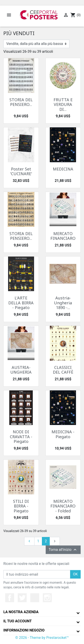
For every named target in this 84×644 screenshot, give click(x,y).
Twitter (22, 598)
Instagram (47, 598)
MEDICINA (63, 169)
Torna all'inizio (63, 550)
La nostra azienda (21, 612)
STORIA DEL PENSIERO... (21, 102)
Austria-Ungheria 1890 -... (63, 303)
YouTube (35, 598)
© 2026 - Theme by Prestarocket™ (42, 638)
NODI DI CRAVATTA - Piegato (21, 437)
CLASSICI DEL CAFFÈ (63, 370)
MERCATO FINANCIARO (63, 236)
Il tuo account (17, 621)
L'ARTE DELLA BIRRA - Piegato (21, 303)
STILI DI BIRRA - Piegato (21, 506)
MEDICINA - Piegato (63, 434)
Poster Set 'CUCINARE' (21, 171)
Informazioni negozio (24, 630)
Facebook (10, 598)
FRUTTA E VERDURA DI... (63, 104)
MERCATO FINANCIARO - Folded (63, 506)
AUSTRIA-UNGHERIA (21, 370)
